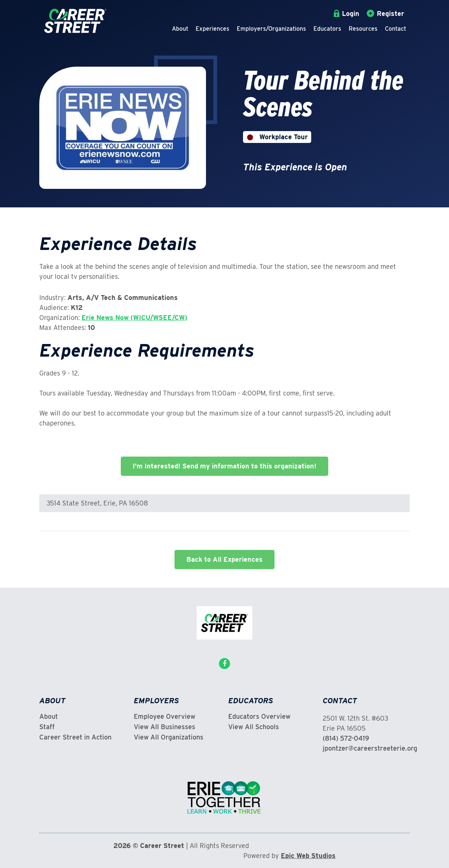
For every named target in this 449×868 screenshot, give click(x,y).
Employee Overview (164, 717)
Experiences (212, 29)
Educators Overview (259, 717)
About (180, 29)
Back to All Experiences (224, 559)
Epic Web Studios (308, 856)
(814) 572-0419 (346, 738)
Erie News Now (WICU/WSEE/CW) (134, 318)
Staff (47, 727)
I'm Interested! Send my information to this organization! (224, 466)
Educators (327, 29)
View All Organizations (169, 737)
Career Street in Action (75, 737)
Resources (363, 29)
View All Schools (254, 727)
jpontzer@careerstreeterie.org (370, 748)
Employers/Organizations (271, 29)
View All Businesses (164, 727)
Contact (395, 29)
